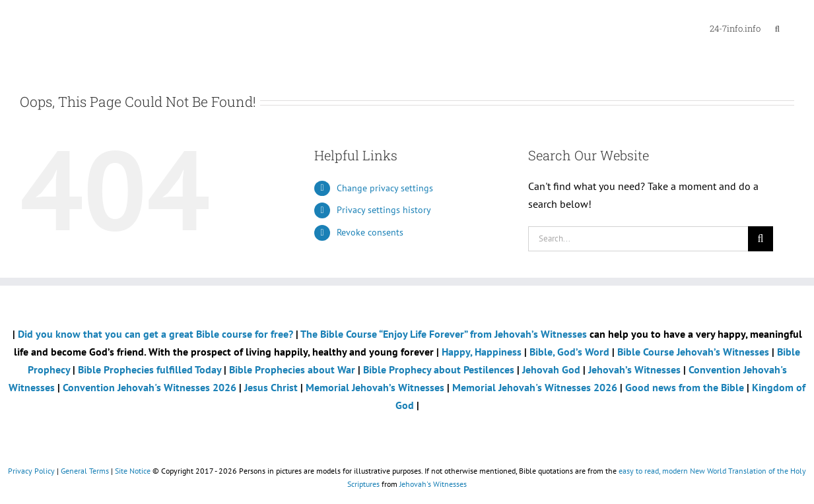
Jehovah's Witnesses (433, 484)
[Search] (761, 239)
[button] (777, 28)
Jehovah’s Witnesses (634, 369)
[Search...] (638, 239)
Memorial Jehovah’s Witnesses (376, 387)
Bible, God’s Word (569, 352)
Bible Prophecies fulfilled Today (150, 369)
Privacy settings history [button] (384, 210)
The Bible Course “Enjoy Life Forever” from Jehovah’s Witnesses (444, 334)
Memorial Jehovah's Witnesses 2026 (535, 387)
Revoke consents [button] (370, 232)
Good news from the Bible (686, 387)
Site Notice (133, 471)
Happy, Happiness (482, 352)
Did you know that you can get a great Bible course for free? (155, 334)
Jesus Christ (271, 387)
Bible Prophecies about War (292, 369)
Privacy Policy (31, 471)
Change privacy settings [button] (385, 188)
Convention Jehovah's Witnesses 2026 (150, 387)
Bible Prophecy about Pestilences (439, 369)
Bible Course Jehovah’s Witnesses (693, 352)
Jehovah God (551, 369)
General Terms (85, 471)
